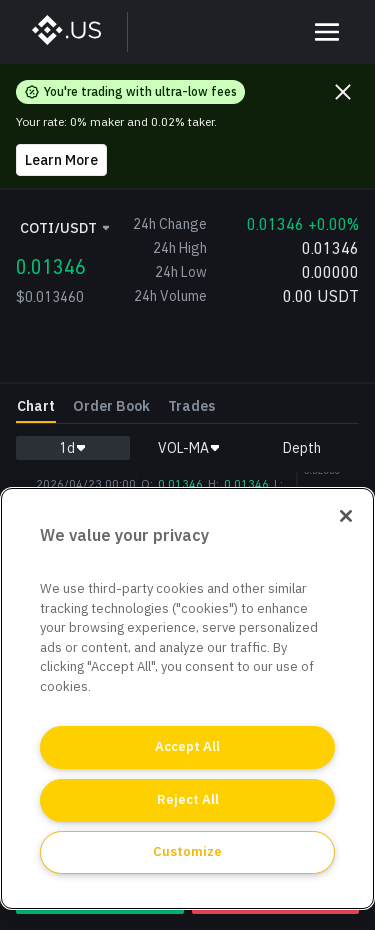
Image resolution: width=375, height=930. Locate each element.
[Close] (346, 516)
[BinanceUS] (76, 32)
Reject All (188, 799)
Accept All (187, 746)
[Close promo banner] (343, 92)
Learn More (61, 160)
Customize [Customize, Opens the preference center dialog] (187, 851)
